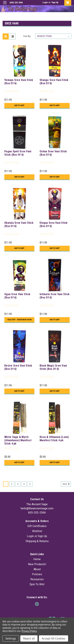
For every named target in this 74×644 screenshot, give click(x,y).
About (37, 569)
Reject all (29, 638)
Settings (11, 638)
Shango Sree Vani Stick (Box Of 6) (54, 82)
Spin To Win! (37, 584)
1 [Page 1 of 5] (6, 484)
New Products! (37, 564)
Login (45, 2)
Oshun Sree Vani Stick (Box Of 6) (53, 153)
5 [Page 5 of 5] (30, 484)
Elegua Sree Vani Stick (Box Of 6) (54, 224)
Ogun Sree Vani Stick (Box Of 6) (17, 296)
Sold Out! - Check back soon (19, 320)
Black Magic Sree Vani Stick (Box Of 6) (53, 367)
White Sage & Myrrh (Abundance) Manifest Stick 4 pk (18, 440)
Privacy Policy (29, 631)
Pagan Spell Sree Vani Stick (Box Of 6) (18, 153)
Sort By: (27, 36)
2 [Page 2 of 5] (12, 484)
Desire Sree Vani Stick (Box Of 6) (18, 367)
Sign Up (55, 2)
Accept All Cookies (54, 638)
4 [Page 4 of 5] (24, 484)
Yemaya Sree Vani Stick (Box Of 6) (19, 82)
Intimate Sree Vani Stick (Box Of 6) (55, 296)
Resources (37, 579)
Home (37, 559)
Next (67, 484)
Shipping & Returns (37, 541)
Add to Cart (19, 105)
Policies (37, 574)
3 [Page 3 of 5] (18, 484)
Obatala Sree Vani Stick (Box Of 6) (19, 224)
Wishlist (37, 531)
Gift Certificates (37, 526)
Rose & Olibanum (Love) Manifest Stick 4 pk (54, 439)
